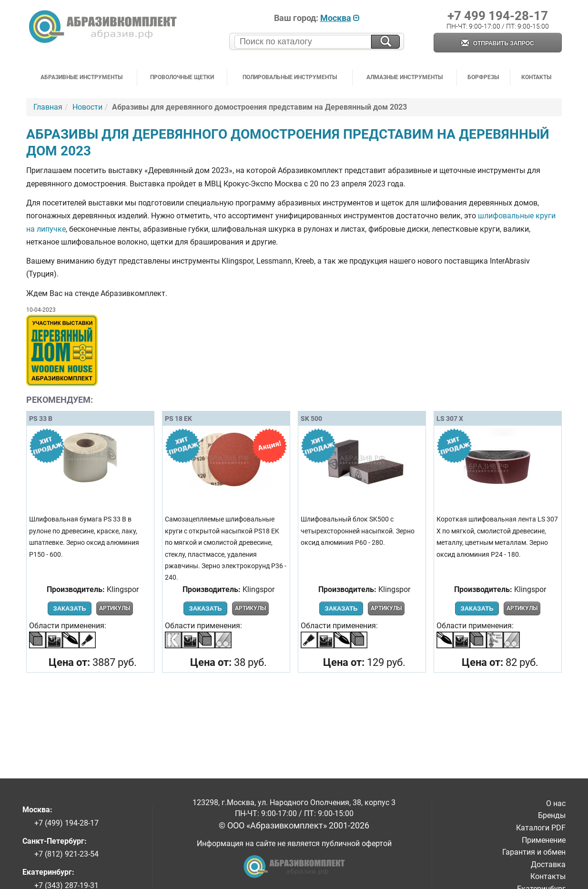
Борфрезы (483, 77)
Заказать (69, 608)
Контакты (536, 77)
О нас (556, 803)
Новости (87, 107)
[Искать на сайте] (385, 42)
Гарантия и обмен (534, 852)
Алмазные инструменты (405, 77)
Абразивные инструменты (81, 77)
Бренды (552, 815)
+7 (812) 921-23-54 (66, 854)
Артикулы (115, 608)
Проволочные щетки (182, 77)
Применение (544, 840)
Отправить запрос (497, 44)
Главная (48, 107)
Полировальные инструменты (290, 77)
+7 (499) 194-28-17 (66, 823)
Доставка (548, 864)
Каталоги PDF (541, 828)
